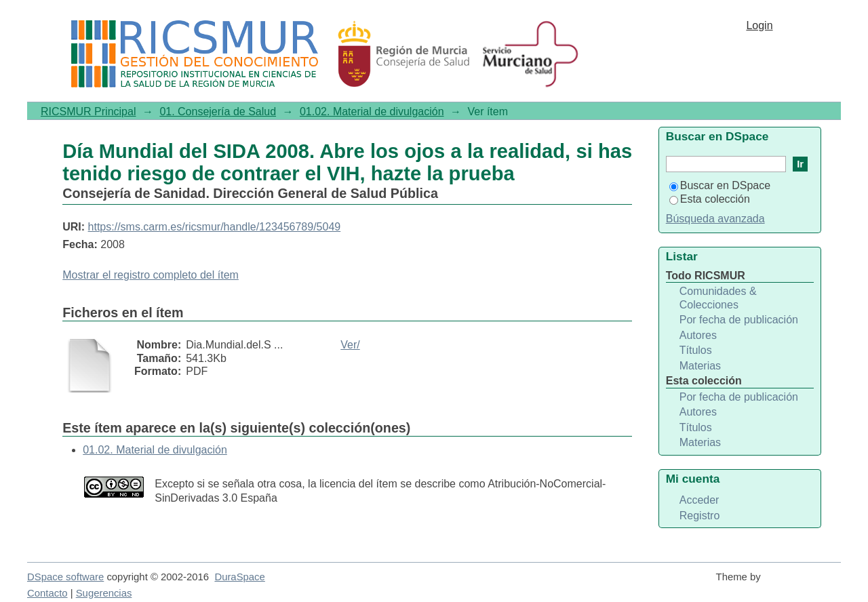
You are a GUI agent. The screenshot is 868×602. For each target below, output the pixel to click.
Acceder (699, 500)
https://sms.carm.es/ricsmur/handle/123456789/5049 (215, 227)
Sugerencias (104, 593)
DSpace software (65, 577)
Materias (700, 366)
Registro (700, 516)
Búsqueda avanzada (715, 219)
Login (759, 25)
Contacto (47, 593)
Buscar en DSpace (720, 185)
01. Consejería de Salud (218, 112)
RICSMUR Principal (88, 112)
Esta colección (710, 199)
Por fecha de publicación (739, 320)
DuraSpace (239, 577)
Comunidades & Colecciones (718, 298)
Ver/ (350, 345)
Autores (698, 335)
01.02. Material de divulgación (372, 112)
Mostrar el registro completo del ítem (151, 275)
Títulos (696, 350)
